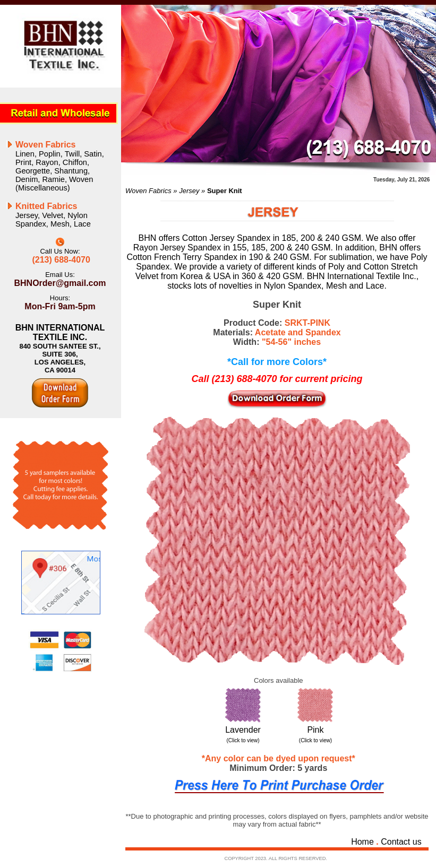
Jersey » (193, 191)
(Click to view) (243, 740)
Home (362, 842)
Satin (93, 154)
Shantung (71, 171)
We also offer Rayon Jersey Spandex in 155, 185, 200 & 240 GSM (275, 243)
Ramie (54, 179)
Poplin (50, 154)
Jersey (27, 215)
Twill (72, 154)
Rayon (47, 162)
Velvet (53, 215)
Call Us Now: (60, 251)
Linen (25, 154)
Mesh (60, 224)
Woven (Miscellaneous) (54, 184)
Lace (82, 224)
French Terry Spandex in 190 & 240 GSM (232, 257)
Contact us (401, 842)
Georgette (33, 171)
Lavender (243, 730)
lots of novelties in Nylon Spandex (256, 286)
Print (23, 162)
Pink (315, 730)
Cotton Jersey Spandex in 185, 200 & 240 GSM (272, 238)
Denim (27, 179)
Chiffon (75, 162)
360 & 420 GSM (272, 276)
